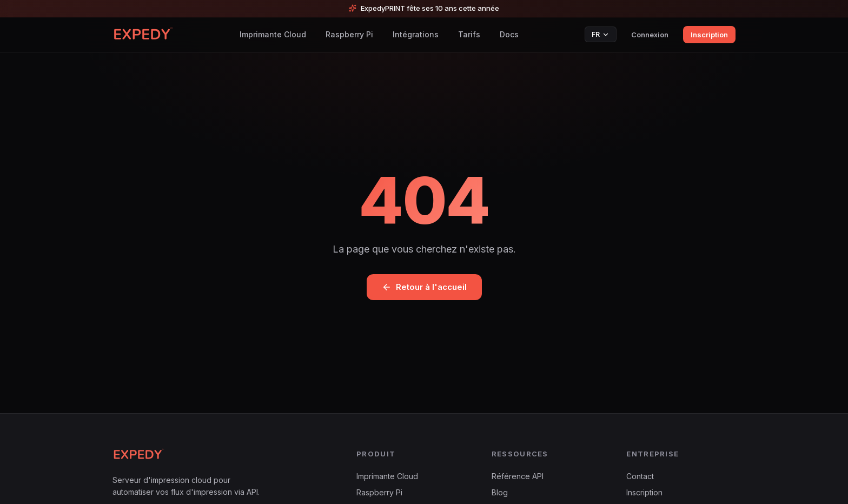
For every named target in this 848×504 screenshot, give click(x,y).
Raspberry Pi (349, 34)
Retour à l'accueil (424, 287)
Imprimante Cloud (273, 34)
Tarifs (469, 34)
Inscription (709, 35)
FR (601, 34)
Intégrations (416, 34)
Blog (500, 492)
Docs (509, 34)
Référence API (518, 476)
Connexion (650, 35)
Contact (640, 476)
